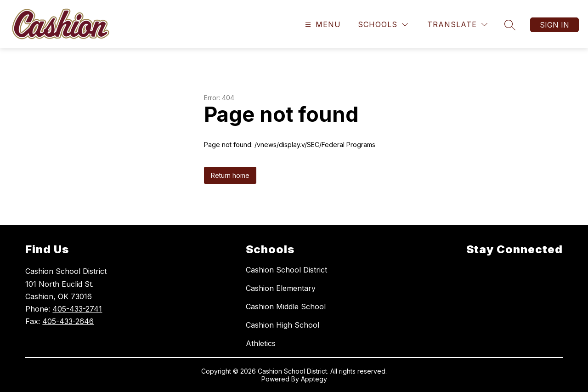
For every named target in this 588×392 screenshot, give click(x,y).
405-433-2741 (77, 309)
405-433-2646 (68, 321)
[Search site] (510, 25)
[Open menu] (322, 25)
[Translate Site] (457, 25)
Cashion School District (286, 270)
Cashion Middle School (286, 307)
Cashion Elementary (281, 288)
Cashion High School (283, 325)
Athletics (261, 343)
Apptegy (314, 379)
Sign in (554, 25)
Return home (230, 175)
